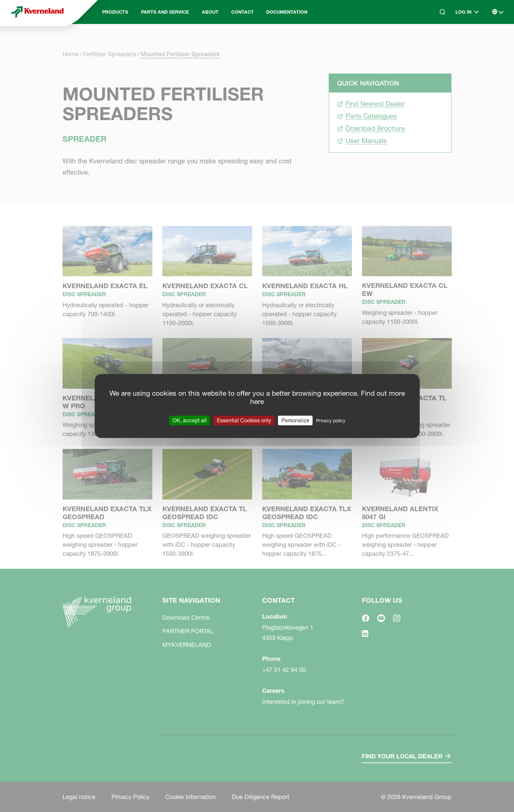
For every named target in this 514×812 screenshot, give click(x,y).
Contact (243, 12)
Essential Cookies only (244, 420)
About (210, 12)
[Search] (442, 12)
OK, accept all (190, 420)
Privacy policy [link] (331, 421)
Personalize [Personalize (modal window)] (295, 420)
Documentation (287, 12)
